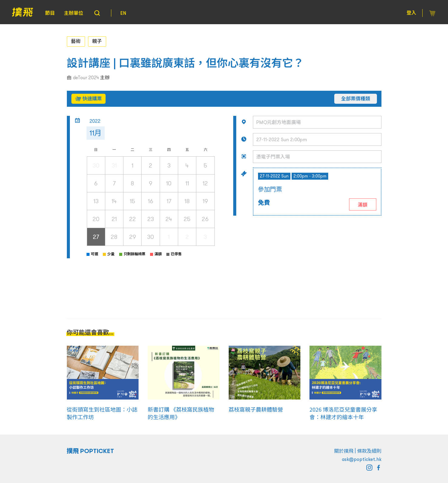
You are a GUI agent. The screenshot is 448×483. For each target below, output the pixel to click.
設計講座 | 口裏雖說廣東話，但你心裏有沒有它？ (185, 63)
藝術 (76, 41)
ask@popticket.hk (362, 459)
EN (123, 13)
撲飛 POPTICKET (91, 451)
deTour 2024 (86, 77)
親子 (97, 41)
